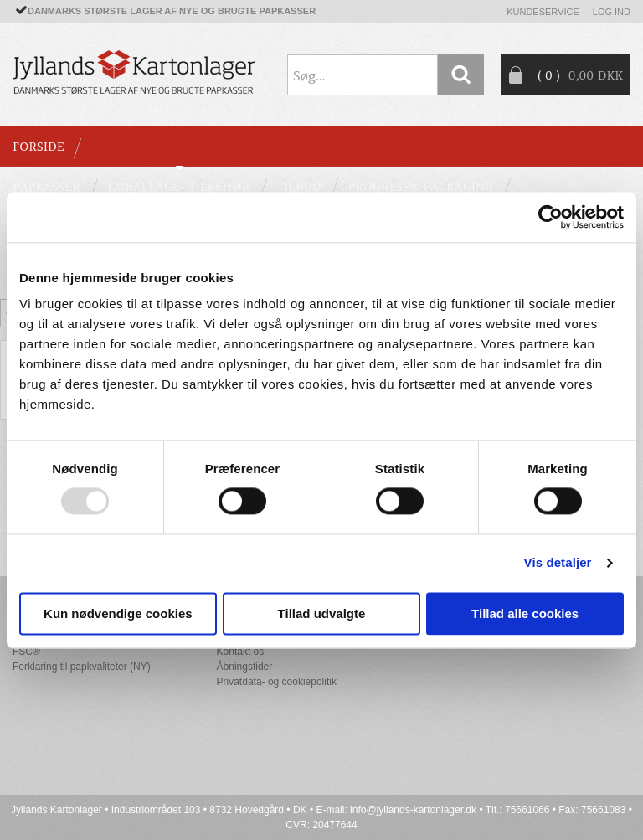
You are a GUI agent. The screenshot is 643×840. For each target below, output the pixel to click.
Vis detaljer (558, 563)
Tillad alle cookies (525, 613)
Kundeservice (543, 12)
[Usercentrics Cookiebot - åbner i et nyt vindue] (550, 217)
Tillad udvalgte (322, 613)
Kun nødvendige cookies (118, 613)
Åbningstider (245, 667)
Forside (38, 147)
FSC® (26, 652)
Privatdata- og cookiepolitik (277, 682)
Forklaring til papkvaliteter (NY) (82, 667)
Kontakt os (241, 652)
